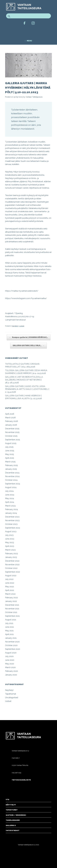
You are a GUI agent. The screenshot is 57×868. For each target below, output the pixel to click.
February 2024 (12, 509)
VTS (8, 800)
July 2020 (9, 656)
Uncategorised (12, 698)
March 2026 (10, 418)
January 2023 (11, 557)
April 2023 (10, 546)
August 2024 (11, 487)
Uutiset (22, 326)
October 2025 (11, 436)
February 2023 (11, 554)
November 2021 (12, 609)
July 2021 (9, 623)
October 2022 (11, 568)
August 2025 (11, 443)
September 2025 (13, 440)
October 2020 (11, 645)
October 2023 (11, 524)
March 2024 (10, 506)
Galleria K (11, 825)
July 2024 (9, 491)
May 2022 (9, 587)
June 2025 (10, 451)
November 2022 (12, 565)
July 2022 (9, 579)
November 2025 (12, 432)
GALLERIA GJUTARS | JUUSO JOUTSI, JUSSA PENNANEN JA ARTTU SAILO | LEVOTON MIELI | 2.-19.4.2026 (27, 389)
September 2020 (13, 649)
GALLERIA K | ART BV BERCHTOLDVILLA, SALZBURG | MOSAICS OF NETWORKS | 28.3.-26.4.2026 (24, 380)
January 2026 (11, 425)
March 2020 (10, 667)
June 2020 (10, 660)
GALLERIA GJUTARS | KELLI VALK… (28, 346)
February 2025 (11, 465)
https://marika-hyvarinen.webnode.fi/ (22, 291)
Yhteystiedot (13, 830)
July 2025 (9, 447)
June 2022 (10, 583)
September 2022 (13, 572)
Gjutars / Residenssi (16, 815)
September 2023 (13, 528)
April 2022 (10, 590)
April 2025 (10, 458)
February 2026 (12, 421)
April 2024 (10, 502)
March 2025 (10, 462)
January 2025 (11, 469)
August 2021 (11, 620)
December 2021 (12, 605)
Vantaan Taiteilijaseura (34, 97)
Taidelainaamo (13, 820)
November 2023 (12, 520)
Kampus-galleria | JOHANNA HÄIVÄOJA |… (29, 337)
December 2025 (12, 429)
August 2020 (11, 653)
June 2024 (10, 495)
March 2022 (10, 594)
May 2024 (10, 498)
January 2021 (11, 638)
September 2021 (12, 616)
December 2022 (12, 561)
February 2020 (12, 671)
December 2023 (12, 517)
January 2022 (11, 601)
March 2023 (10, 550)
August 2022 (11, 576)
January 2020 (11, 675)
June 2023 (10, 539)
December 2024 (12, 473)
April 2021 (9, 634)
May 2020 (10, 664)
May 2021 (9, 631)
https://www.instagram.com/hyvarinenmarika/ (26, 298)
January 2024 (11, 513)
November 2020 (12, 642)
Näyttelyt (15, 326)
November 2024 (12, 476)
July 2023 (9, 535)
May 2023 (9, 542)
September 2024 (13, 484)
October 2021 (11, 612)
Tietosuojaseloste (21, 780)
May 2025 (9, 454)
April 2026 (10, 414)
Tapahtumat (11, 694)
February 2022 (11, 598)
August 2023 (11, 531)
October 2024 (11, 480)
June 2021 (9, 627)
